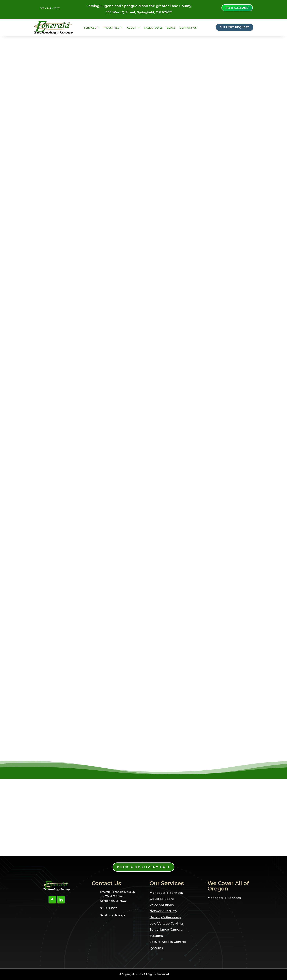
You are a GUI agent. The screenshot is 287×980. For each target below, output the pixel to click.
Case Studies (153, 28)
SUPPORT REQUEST (233, 28)
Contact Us (188, 28)
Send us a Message (113, 915)
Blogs (171, 28)
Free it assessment (237, 9)
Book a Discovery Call (144, 867)
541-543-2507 (109, 908)
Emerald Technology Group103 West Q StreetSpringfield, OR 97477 (118, 897)
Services (90, 28)
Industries (111, 28)
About (132, 28)
